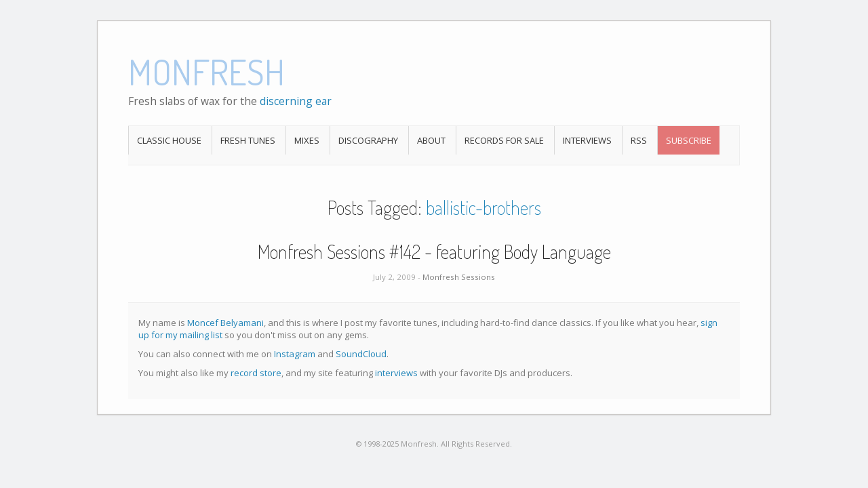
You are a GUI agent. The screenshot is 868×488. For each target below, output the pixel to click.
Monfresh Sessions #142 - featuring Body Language (434, 251)
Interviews (587, 140)
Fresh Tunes (248, 140)
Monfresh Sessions (459, 277)
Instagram (295, 354)
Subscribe (689, 140)
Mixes (307, 140)
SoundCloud (361, 354)
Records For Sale (504, 140)
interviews (396, 373)
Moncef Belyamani (225, 323)
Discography (368, 140)
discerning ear (296, 101)
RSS (639, 140)
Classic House (169, 140)
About (431, 140)
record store (256, 373)
